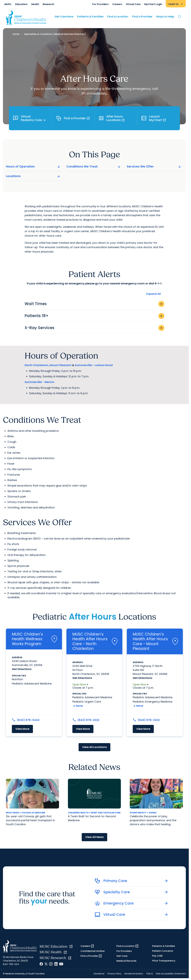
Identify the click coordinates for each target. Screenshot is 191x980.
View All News (94, 837)
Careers (117, 4)
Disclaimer (99, 974)
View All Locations (94, 747)
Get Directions (22, 669)
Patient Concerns (163, 951)
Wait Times (94, 304)
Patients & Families (90, 16)
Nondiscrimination (134, 974)
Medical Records (126, 961)
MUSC (8, 4)
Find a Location (118, 16)
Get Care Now (64, 16)
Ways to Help (165, 16)
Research (48, 4)
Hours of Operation (33, 166)
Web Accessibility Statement (171, 974)
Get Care (122, 956)
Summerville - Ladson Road (94, 365)
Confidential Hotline (93, 951)
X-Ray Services (94, 328)
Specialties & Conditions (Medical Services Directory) (55, 34)
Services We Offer (154, 166)
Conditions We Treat (94, 166)
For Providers (100, 4)
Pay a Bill (157, 956)
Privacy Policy (114, 974)
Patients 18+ (94, 316)
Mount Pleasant (61, 365)
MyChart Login (153, 4)
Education (21, 4)
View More (22, 729)
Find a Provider (142, 16)
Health (35, 4)
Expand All (154, 294)
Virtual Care (133, 4)
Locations (33, 176)
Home (16, 34)
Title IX (149, 974)
